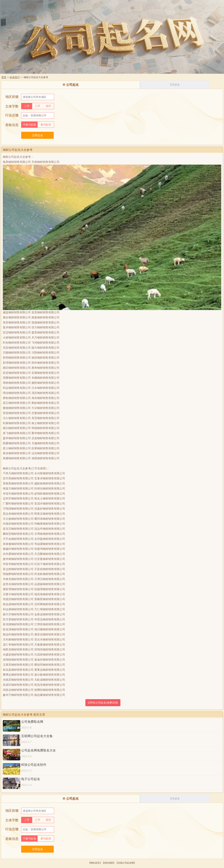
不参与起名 (29, 125)
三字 (38, 106)
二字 (27, 106)
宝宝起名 (175, 85)
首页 (4, 77)
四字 (48, 106)
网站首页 (95, 863)
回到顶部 (109, 863)
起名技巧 (15, 77)
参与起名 (46, 125)
